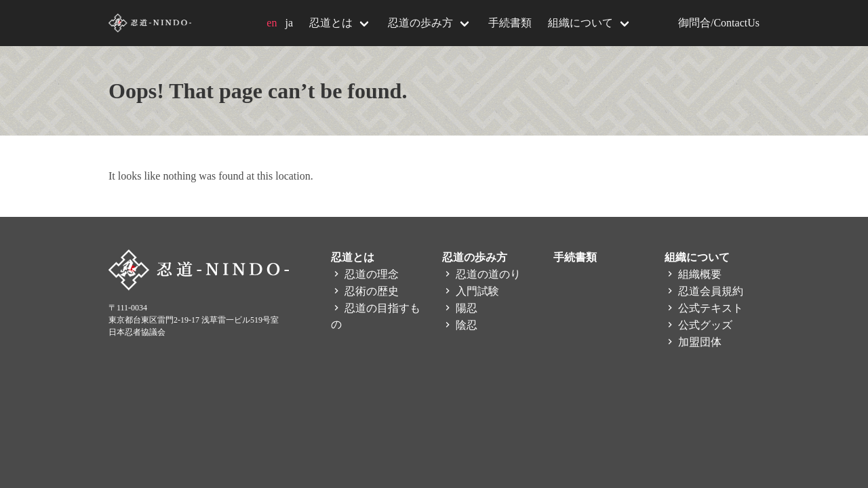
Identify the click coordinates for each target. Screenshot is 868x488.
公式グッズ (698, 325)
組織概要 (693, 274)
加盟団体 (693, 342)
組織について (580, 23)
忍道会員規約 (704, 291)
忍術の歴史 (365, 291)
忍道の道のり (481, 274)
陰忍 (460, 325)
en (272, 23)
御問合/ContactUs (719, 23)
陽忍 (460, 308)
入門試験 (471, 291)
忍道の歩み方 (420, 23)
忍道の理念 (365, 274)
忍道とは (331, 23)
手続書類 (510, 23)
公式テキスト (704, 308)
